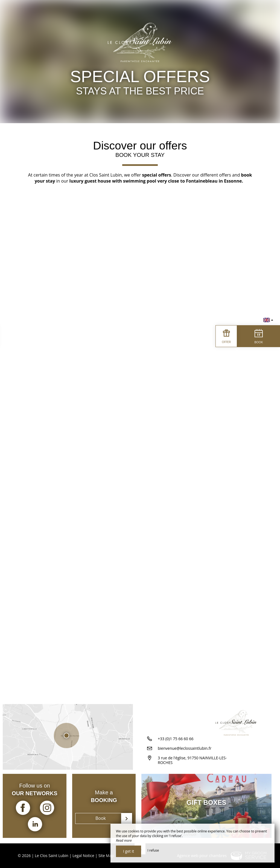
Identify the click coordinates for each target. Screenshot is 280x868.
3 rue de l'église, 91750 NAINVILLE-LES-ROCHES (192, 763)
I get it (129, 851)
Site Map (106, 856)
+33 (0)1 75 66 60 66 (176, 742)
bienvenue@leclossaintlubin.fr (185, 751)
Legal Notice (83, 856)
